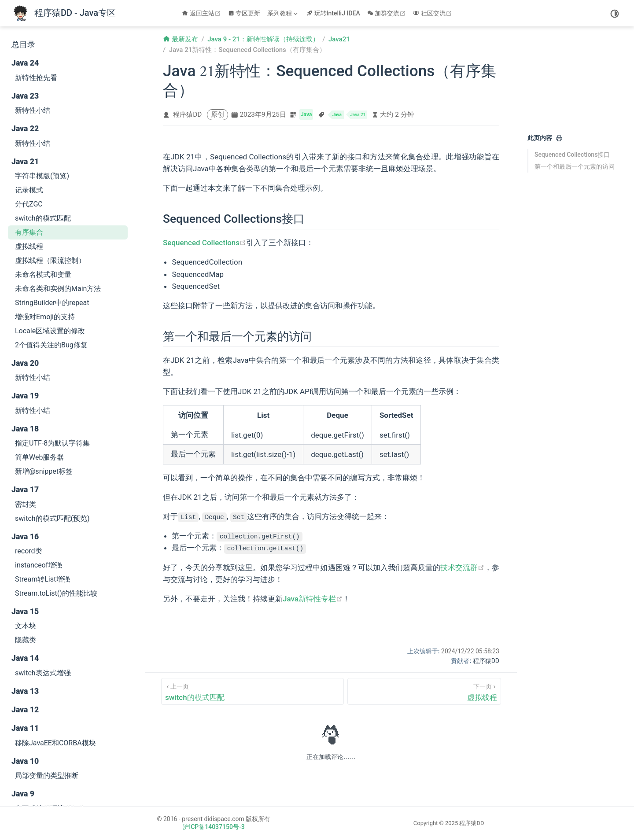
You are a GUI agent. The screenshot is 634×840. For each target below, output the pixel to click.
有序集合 (29, 232)
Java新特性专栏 (313, 599)
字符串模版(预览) (42, 176)
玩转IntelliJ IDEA (333, 13)
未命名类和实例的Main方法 (58, 289)
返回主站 (202, 13)
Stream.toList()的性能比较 (56, 593)
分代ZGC (29, 204)
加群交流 (388, 13)
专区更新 (244, 13)
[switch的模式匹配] (252, 691)
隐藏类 (26, 640)
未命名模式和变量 (43, 274)
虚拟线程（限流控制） (50, 260)
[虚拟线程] (424, 691)
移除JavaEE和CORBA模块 (55, 743)
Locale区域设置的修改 (50, 331)
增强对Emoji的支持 (45, 317)
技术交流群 (462, 567)
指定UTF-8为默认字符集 (52, 443)
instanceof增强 (39, 565)
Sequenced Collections (205, 243)
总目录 (23, 44)
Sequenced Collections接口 (572, 155)
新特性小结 (33, 110)
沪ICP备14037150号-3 (214, 827)
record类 (29, 551)
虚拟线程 (29, 246)
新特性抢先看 (36, 78)
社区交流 (433, 13)
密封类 (26, 504)
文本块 (26, 626)
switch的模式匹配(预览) (52, 518)
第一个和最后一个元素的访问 (575, 166)
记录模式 (29, 190)
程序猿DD (187, 114)
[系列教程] (283, 13)
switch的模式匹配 (43, 218)
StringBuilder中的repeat (52, 303)
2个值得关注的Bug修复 (51, 345)
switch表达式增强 (43, 673)
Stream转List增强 (42, 579)
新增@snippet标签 (44, 471)
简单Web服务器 (39, 457)
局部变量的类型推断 (47, 776)
